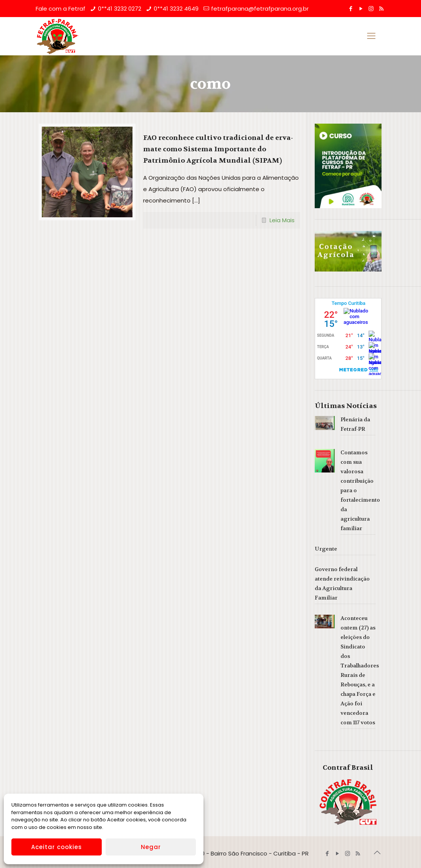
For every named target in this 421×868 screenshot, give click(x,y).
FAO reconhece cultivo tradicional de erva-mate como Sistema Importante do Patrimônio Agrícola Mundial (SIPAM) (218, 149)
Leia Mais (282, 220)
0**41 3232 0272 (120, 9)
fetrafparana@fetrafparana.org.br (260, 9)
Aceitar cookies (57, 847)
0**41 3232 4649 (176, 9)
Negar (151, 847)
